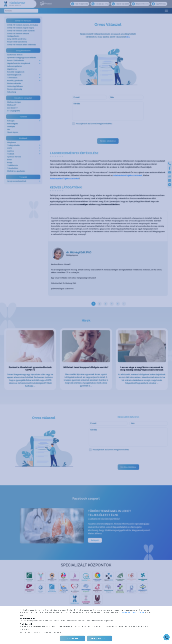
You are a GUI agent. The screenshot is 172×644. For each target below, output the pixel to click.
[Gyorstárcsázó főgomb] (167, 637)
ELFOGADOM (73, 638)
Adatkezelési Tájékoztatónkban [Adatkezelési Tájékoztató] (133, 612)
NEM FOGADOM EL (100, 638)
